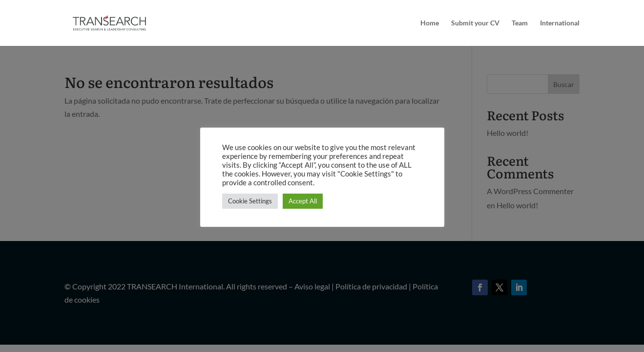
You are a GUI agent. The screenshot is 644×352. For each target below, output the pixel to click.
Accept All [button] (303, 201)
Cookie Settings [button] (250, 201)
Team (520, 23)
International (560, 23)
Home (430, 23)
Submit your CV (475, 23)
